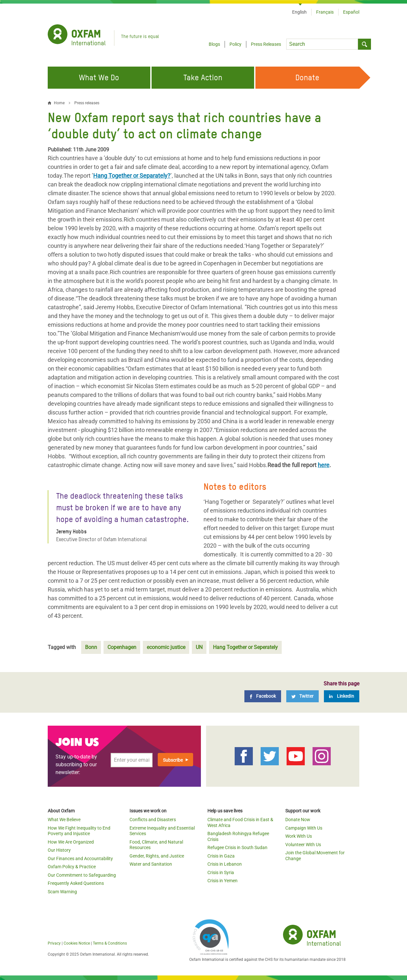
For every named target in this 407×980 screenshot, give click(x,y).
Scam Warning (62, 892)
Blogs (214, 44)
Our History (59, 850)
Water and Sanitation (151, 864)
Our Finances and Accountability (80, 859)
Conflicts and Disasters (153, 820)
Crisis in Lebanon (225, 864)
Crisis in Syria (221, 872)
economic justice (166, 647)
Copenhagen (122, 647)
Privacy (54, 943)
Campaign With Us (304, 828)
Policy (235, 44)
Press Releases (266, 44)
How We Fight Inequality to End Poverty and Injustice (79, 831)
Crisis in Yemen (222, 881)
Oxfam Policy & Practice (72, 867)
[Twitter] (302, 696)
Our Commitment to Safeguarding (82, 875)
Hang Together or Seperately (245, 647)
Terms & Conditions (110, 943)
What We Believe (64, 820)
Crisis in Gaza (221, 856)
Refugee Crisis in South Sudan (237, 847)
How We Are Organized (71, 842)
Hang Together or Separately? (132, 176)
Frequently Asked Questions (76, 883)
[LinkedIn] (342, 696)
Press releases (87, 103)
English (299, 12)
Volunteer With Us (303, 845)
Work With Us (299, 836)
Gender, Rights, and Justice (157, 856)
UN (199, 647)
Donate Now (298, 820)
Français (325, 12)
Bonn (91, 647)
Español (351, 12)
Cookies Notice (77, 943)
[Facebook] (263, 696)
